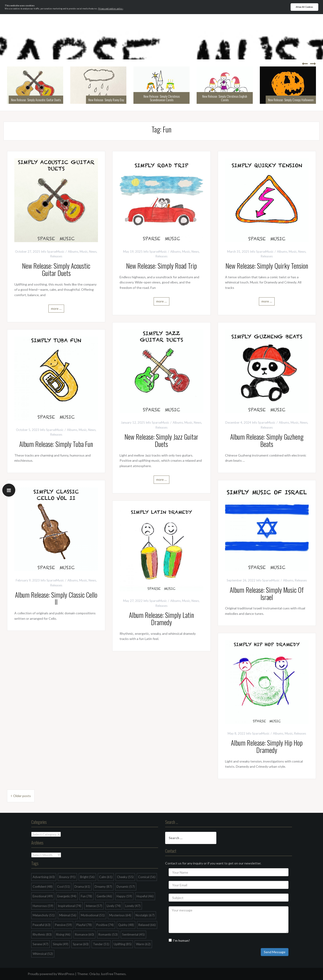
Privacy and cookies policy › (111, 9)
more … (56, 308)
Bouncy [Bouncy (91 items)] (67, 877)
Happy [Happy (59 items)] (124, 896)
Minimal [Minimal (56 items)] (68, 915)
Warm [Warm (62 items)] (143, 944)
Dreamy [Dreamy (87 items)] (103, 887)
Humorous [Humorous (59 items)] (43, 906)
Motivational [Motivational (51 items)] (93, 915)
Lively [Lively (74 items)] (114, 906)
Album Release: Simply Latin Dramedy (161, 619)
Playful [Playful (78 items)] (84, 925)
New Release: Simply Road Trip (161, 266)
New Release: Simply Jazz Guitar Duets (161, 440)
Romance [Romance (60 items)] (84, 934)
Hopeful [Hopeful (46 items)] (145, 896)
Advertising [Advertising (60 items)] (44, 877)
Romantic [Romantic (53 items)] (108, 934)
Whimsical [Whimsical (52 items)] (43, 954)
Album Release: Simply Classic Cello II (56, 598)
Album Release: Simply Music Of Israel (267, 593)
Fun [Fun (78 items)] (86, 896)
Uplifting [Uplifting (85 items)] (123, 944)
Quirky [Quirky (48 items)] (126, 925)
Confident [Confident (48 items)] (43, 887)
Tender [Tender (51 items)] (101, 944)
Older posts (22, 796)
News (93, 252)
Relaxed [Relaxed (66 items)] (147, 925)
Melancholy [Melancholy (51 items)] (44, 915)
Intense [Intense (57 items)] (94, 906)
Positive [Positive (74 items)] (105, 925)
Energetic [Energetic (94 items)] (67, 896)
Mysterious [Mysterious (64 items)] (120, 915)
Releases (56, 256)
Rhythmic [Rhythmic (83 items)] (42, 934)
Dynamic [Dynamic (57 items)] (126, 887)
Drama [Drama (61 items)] (82, 887)
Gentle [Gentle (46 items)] (104, 896)
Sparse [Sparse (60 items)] (81, 944)
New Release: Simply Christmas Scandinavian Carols (162, 98)
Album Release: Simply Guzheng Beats (267, 440)
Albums (73, 252)
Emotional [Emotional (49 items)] (43, 896)
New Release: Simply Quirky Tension (267, 266)
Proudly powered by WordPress (51, 974)
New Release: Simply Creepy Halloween (291, 100)
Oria (92, 974)
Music (84, 252)
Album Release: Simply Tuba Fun (56, 444)
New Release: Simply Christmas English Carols (225, 98)
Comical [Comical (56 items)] (147, 877)
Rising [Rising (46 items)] (63, 934)
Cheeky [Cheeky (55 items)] (125, 877)
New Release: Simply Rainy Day (106, 100)
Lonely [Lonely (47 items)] (133, 906)
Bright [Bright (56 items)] (87, 877)
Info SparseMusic (53, 252)
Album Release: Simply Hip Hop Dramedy (267, 746)
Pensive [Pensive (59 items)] (63, 925)
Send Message (275, 952)
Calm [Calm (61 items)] (106, 877)
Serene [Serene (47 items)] (41, 944)
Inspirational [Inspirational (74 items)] (70, 906)
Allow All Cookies (304, 7)
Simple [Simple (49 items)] (61, 944)
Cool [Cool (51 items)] (64, 887)
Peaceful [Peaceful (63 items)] (42, 925)
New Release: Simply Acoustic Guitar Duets (36, 100)
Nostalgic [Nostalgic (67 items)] (145, 915)
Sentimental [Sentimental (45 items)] (133, 934)
